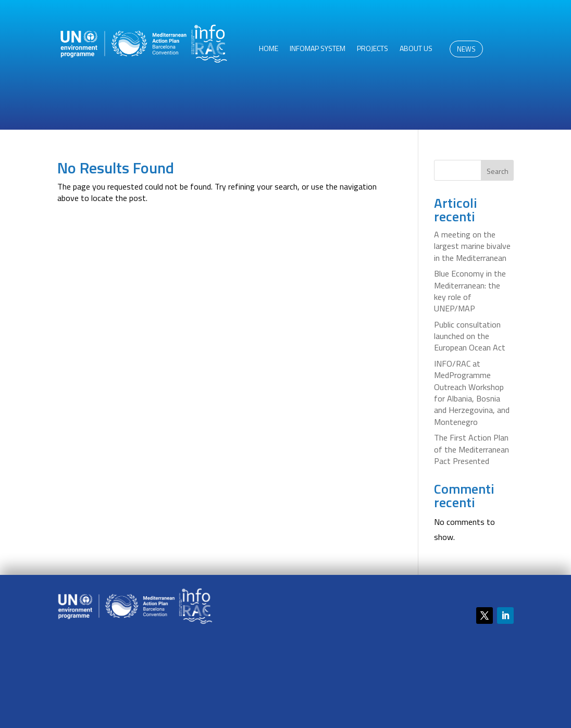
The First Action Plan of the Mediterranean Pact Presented (471, 449)
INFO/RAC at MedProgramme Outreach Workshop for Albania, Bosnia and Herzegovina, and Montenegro (472, 393)
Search (498, 171)
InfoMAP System (318, 49)
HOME (269, 49)
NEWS (466, 49)
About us (416, 49)
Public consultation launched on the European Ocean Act (470, 336)
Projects (373, 49)
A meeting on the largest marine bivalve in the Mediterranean (472, 246)
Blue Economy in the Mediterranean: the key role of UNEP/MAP (470, 291)
